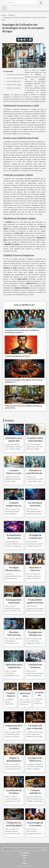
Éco (25, 858)
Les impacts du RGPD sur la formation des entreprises (35, 762)
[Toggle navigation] (5, 8)
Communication (24, 853)
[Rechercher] (22, 2)
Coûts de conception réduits (13, 81)
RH (24, 861)
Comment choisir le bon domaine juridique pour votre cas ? (35, 442)
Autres (25, 863)
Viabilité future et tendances (14, 88)
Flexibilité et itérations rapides (14, 85)
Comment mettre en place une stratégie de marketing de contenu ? (22, 331)
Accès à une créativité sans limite (15, 78)
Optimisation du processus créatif (15, 75)
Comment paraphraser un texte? (17, 356)
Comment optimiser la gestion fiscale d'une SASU (35, 794)
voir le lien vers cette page (34, 214)
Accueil (3, 15)
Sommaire (9, 71)
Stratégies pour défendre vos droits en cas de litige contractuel (35, 636)
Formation (11, 15)
